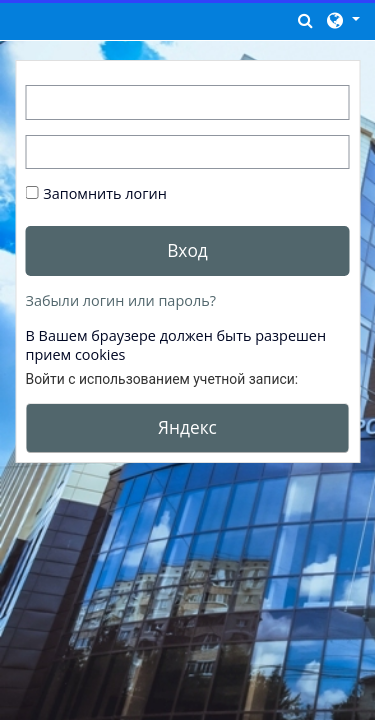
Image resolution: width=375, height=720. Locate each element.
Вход (187, 250)
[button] (306, 20)
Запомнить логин (105, 193)
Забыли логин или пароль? (121, 300)
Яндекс (187, 427)
